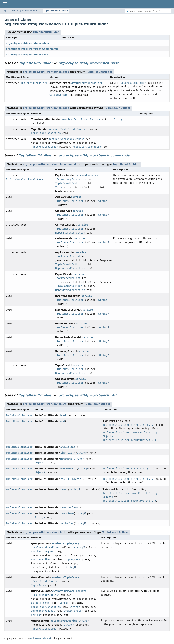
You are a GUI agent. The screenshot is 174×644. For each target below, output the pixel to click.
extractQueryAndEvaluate (69, 591)
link (63, 453)
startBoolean (69, 507)
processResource (87, 175)
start (64, 489)
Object (39, 463)
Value (59, 187)
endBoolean (68, 447)
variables (67, 523)
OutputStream (58, 95)
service (67, 119)
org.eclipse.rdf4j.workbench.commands (32, 49)
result (65, 479)
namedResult (68, 469)
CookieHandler (41, 559)
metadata (66, 459)
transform (67, 513)
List (71, 453)
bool (63, 415)
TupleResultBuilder (56, 11)
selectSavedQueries (64, 621)
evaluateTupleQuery (66, 543)
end (62, 421)
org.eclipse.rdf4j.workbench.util (21, 11)
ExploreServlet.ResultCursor (26, 179)
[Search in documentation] (148, 11)
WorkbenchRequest (72, 139)
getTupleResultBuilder (87, 83)
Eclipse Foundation (40, 639)
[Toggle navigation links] (5, 4)
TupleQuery (73, 559)
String (118, 119)
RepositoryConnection (46, 133)
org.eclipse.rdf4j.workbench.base (28, 43)
